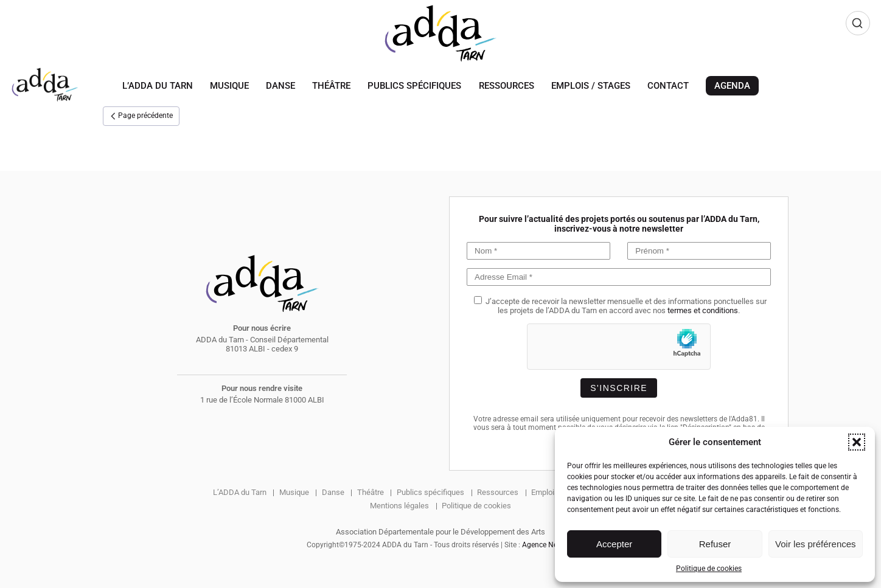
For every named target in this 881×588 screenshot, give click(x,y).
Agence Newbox (548, 545)
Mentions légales (399, 506)
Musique (229, 86)
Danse (280, 86)
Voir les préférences (816, 544)
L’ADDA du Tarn (158, 86)
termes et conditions (703, 310)
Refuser (715, 544)
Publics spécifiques (414, 86)
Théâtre (331, 86)
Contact (668, 86)
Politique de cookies (709, 569)
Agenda (732, 86)
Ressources (507, 86)
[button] (857, 442)
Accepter (614, 544)
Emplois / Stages (591, 86)
